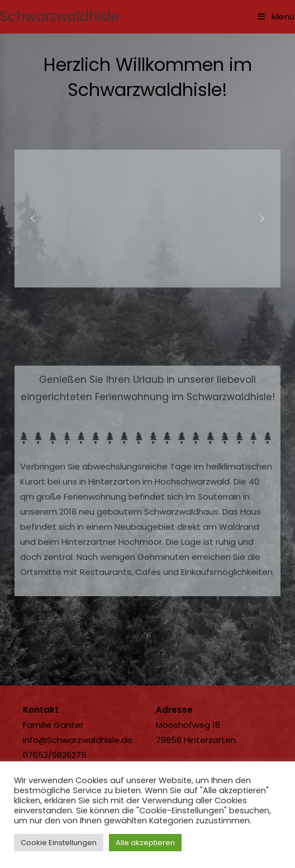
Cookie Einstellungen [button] (59, 843)
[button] (33, 218)
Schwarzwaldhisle (60, 16)
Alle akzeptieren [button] (145, 843)
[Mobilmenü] (276, 16)
